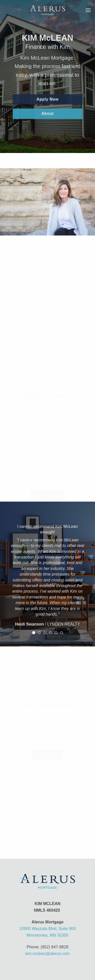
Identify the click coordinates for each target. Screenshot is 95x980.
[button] (88, 10)
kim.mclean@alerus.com (48, 954)
